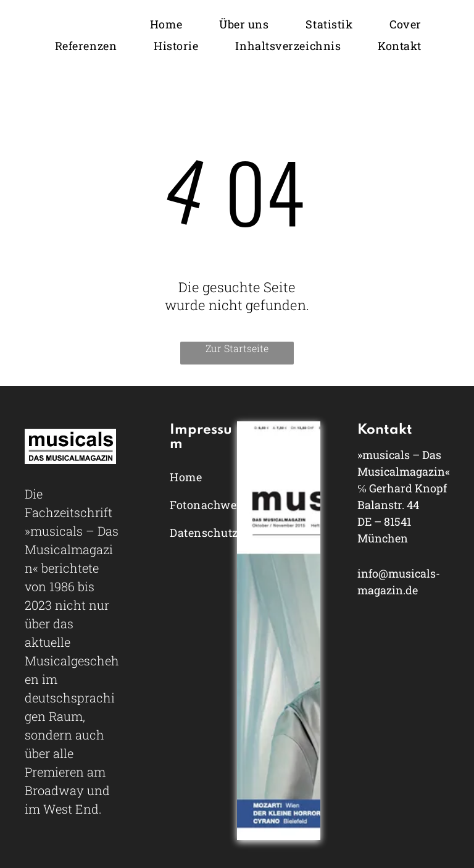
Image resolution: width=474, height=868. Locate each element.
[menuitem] (166, 24)
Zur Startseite (237, 348)
